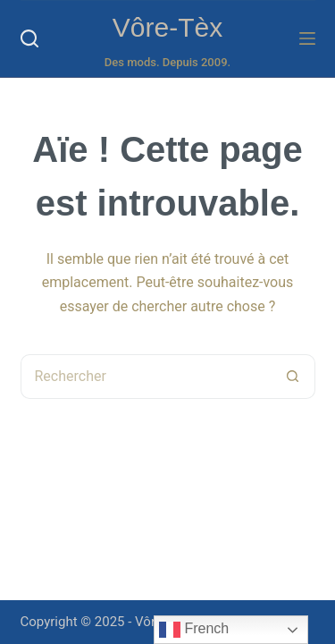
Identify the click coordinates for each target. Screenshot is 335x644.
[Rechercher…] (146, 377)
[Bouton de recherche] (293, 377)
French (194, 630)
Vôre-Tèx (167, 27)
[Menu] (307, 38)
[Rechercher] (29, 38)
